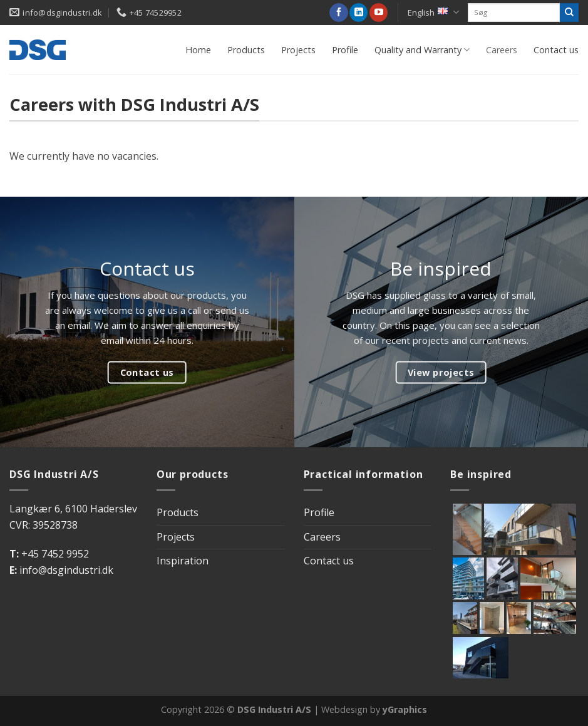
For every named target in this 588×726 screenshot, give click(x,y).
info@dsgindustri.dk (66, 570)
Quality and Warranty (422, 50)
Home (198, 50)
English (433, 12)
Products (246, 50)
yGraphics (405, 709)
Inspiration (183, 561)
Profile (345, 50)
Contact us (556, 50)
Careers (502, 50)
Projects (298, 50)
